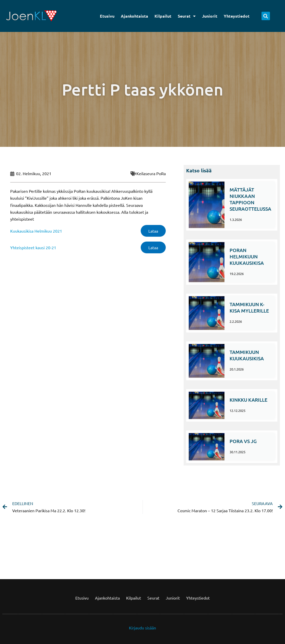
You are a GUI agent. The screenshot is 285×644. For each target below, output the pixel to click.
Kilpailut (163, 16)
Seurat (187, 16)
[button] (266, 16)
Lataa (153, 231)
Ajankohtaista (134, 16)
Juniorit (210, 16)
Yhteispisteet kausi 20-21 (33, 247)
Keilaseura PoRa (151, 173)
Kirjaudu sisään (142, 628)
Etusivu (107, 16)
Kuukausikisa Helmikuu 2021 (36, 231)
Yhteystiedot (237, 16)
